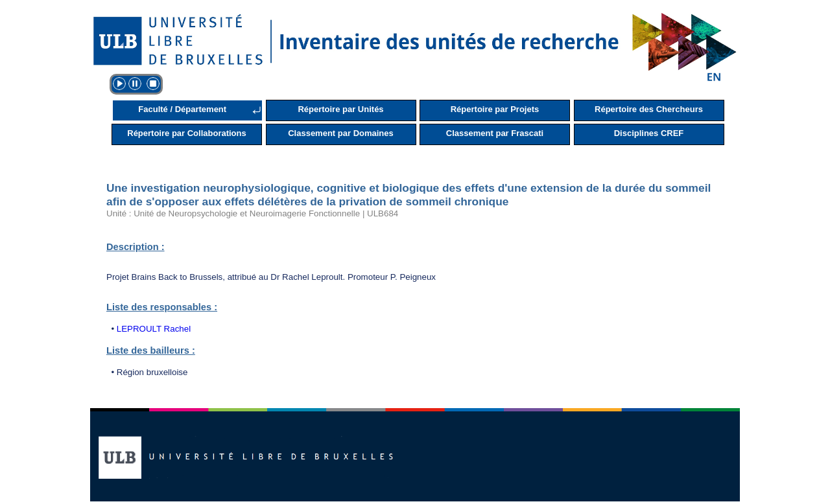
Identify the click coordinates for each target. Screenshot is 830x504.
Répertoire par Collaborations (186, 133)
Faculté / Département (182, 109)
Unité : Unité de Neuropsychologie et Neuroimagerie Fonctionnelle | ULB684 (252, 213)
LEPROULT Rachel (154, 329)
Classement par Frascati (495, 133)
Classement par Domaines (341, 133)
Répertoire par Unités (340, 109)
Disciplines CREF (649, 133)
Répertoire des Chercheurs (649, 109)
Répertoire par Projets (495, 109)
